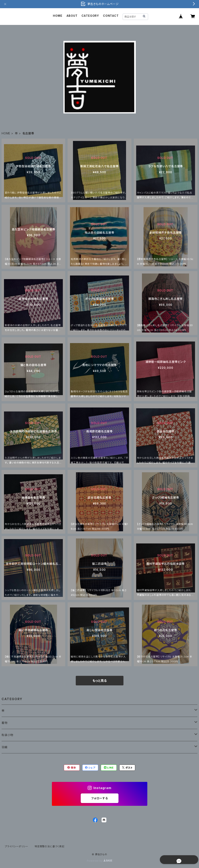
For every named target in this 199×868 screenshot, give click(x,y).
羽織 (5, 747)
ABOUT (72, 16)
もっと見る (100, 681)
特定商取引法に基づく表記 (50, 846)
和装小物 (7, 735)
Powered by (100, 861)
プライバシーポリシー (17, 846)
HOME (58, 16)
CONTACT (111, 16)
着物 (5, 723)
